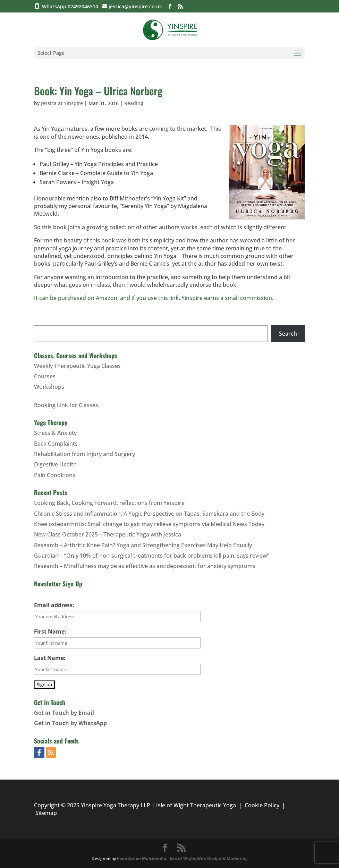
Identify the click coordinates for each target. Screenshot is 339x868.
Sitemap (46, 813)
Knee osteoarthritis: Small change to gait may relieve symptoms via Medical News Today (149, 524)
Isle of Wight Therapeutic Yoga (196, 805)
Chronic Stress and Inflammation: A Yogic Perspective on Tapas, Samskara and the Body (149, 514)
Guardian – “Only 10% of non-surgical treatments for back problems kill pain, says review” (152, 556)
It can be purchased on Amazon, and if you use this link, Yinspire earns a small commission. (154, 298)
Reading (134, 103)
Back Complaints (56, 444)
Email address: (54, 605)
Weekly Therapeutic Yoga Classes (77, 366)
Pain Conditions (55, 475)
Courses (45, 376)
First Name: (50, 631)
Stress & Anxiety (55, 433)
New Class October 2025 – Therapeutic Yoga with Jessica (108, 534)
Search (288, 334)
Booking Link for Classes (66, 405)
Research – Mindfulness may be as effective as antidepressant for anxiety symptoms (145, 566)
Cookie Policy (262, 805)
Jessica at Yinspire (62, 103)
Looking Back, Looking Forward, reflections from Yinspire (109, 503)
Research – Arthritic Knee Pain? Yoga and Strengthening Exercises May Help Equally (143, 545)
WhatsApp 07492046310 (71, 6)
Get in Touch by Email (64, 713)
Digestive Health (55, 464)
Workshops (49, 387)
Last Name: (50, 658)
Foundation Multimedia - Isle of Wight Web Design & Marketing (182, 858)
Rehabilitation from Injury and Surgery (84, 454)
